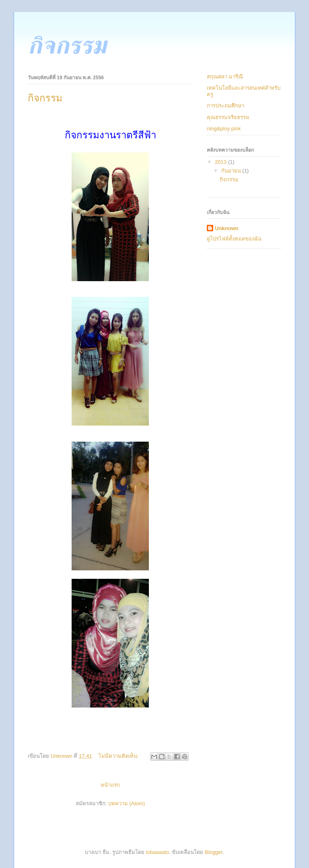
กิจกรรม (45, 98)
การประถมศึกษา (226, 106)
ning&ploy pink (224, 129)
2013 (221, 162)
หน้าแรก (110, 785)
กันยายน (232, 171)
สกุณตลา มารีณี (225, 77)
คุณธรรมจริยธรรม (228, 117)
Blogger (214, 852)
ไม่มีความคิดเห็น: (119, 756)
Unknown (227, 228)
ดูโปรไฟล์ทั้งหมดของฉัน (234, 239)
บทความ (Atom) (127, 803)
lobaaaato (158, 852)
